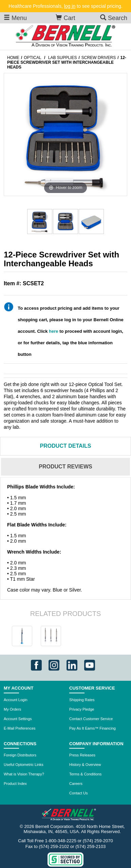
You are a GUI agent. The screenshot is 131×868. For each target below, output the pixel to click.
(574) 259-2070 (98, 841)
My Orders (12, 709)
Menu (15, 18)
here (53, 331)
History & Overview (85, 765)
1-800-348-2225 (61, 841)
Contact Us (78, 793)
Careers (76, 784)
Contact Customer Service (91, 719)
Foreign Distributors (20, 755)
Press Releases (82, 755)
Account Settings (18, 719)
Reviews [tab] (65, 467)
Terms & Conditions (85, 774)
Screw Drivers (99, 58)
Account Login (16, 700)
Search (114, 18)
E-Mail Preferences (20, 728)
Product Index (15, 784)
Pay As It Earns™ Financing (92, 728)
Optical (32, 58)
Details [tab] (66, 446)
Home (13, 58)
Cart (65, 18)
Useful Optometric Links (24, 765)
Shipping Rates (82, 700)
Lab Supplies (63, 58)
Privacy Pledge (82, 709)
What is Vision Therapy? (24, 774)
